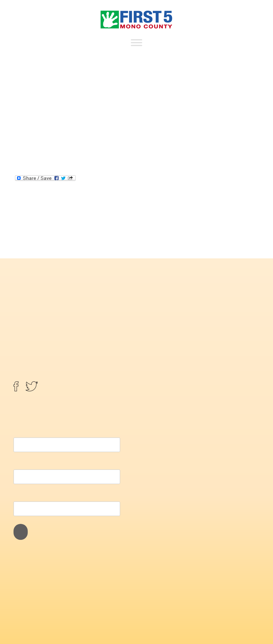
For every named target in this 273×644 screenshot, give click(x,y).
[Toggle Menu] (136, 42)
